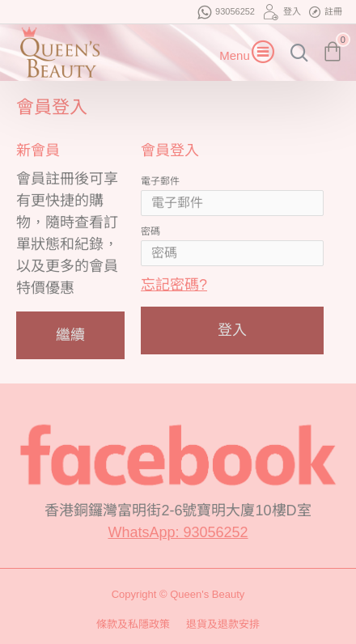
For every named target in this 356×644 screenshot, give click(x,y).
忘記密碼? (174, 285)
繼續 (70, 335)
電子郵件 (160, 181)
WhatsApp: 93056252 (178, 532)
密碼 (150, 231)
